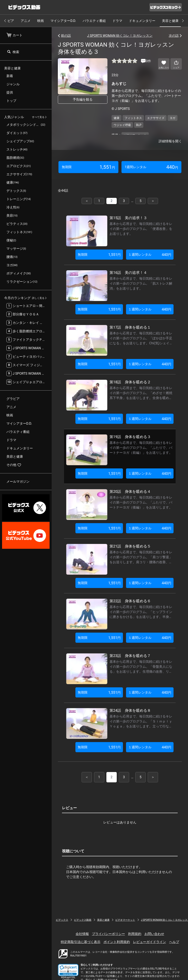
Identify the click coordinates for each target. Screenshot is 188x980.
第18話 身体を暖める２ (130, 382)
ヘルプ (174, 942)
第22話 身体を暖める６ (130, 601)
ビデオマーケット (125, 920)
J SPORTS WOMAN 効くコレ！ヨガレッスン (120, 36)
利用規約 (135, 934)
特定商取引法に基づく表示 (81, 942)
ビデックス (62, 920)
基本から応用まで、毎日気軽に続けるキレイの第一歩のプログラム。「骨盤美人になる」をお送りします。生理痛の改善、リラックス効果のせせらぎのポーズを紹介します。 (141, 672)
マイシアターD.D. (63, 21)
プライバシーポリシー (108, 934)
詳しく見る (38, 298)
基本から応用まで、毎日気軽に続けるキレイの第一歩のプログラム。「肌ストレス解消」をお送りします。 (141, 283)
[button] (68, 970)
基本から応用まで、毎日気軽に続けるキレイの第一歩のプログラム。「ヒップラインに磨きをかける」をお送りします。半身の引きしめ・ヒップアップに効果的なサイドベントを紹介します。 (141, 617)
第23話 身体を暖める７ (130, 656)
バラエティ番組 (94, 21)
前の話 (66, 36)
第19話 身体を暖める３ (130, 437)
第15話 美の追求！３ (128, 218)
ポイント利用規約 (117, 942)
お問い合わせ (154, 934)
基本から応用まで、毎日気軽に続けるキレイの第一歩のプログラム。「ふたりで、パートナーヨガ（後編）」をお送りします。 (141, 502)
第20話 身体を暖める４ (130, 491)
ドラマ (117, 21)
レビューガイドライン (150, 942)
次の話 (174, 36)
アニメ (26, 21)
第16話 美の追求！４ (128, 273)
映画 (40, 21)
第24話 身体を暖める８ (130, 710)
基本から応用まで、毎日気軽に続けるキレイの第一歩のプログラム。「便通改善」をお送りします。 (141, 229)
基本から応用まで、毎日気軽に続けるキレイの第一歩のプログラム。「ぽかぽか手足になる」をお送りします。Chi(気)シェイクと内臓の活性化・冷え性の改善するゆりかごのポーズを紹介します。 (141, 343)
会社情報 (82, 934)
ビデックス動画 (83, 920)
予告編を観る (83, 99)
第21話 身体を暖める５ (130, 546)
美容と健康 (170, 21)
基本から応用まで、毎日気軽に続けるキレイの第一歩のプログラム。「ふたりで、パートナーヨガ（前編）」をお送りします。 (141, 448)
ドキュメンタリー (142, 21)
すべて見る (38, 117)
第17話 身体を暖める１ (130, 327)
